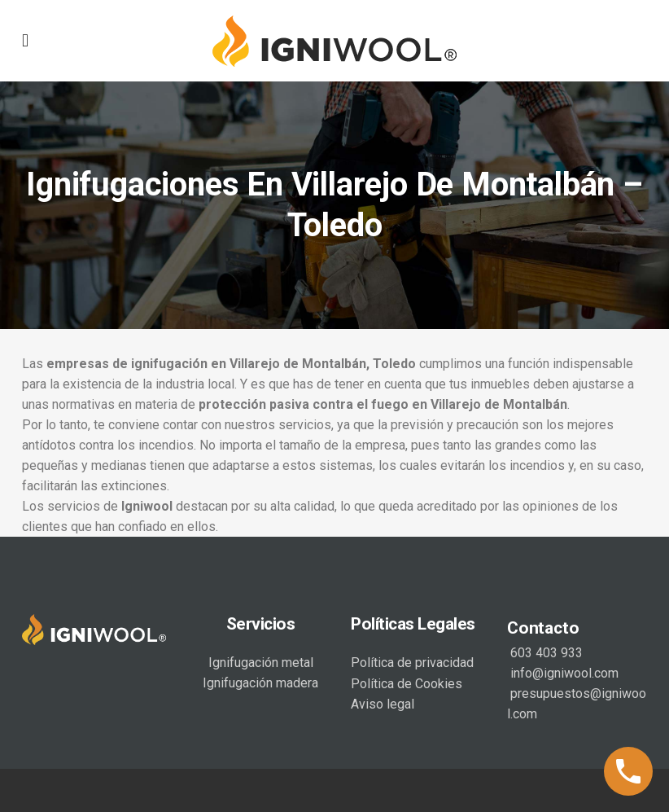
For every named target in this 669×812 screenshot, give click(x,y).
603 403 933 (545, 653)
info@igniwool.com (563, 673)
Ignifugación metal (261, 663)
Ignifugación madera (260, 683)
